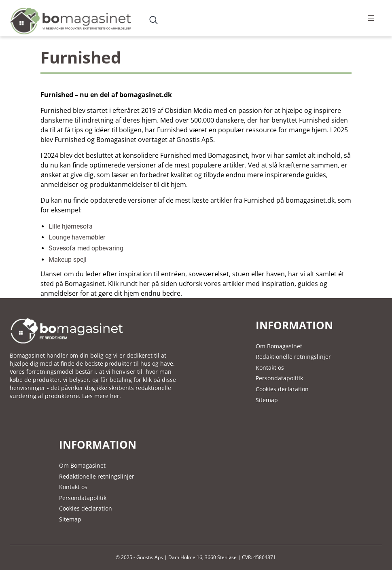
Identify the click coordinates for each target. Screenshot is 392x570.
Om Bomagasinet (279, 346)
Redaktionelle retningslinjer (293, 357)
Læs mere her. (102, 396)
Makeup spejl (68, 260)
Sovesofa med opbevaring (86, 248)
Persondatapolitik (279, 378)
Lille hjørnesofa (71, 226)
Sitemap (267, 400)
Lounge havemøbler (77, 237)
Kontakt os (270, 368)
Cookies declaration (282, 389)
